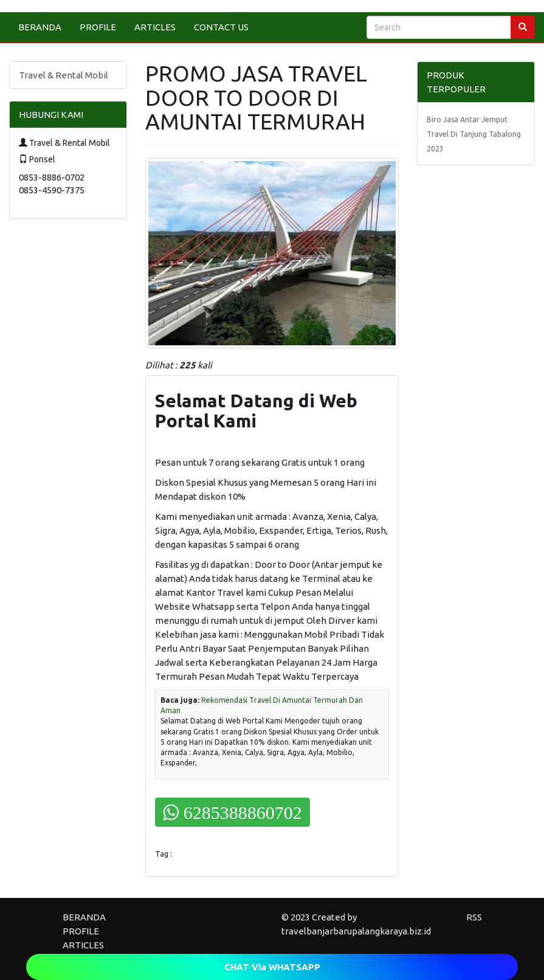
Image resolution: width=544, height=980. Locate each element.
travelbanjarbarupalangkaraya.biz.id (356, 931)
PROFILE (98, 27)
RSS (474, 917)
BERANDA (40, 27)
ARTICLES (155, 27)
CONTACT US (221, 27)
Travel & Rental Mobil (64, 75)
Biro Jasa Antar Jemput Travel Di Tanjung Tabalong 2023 (474, 134)
